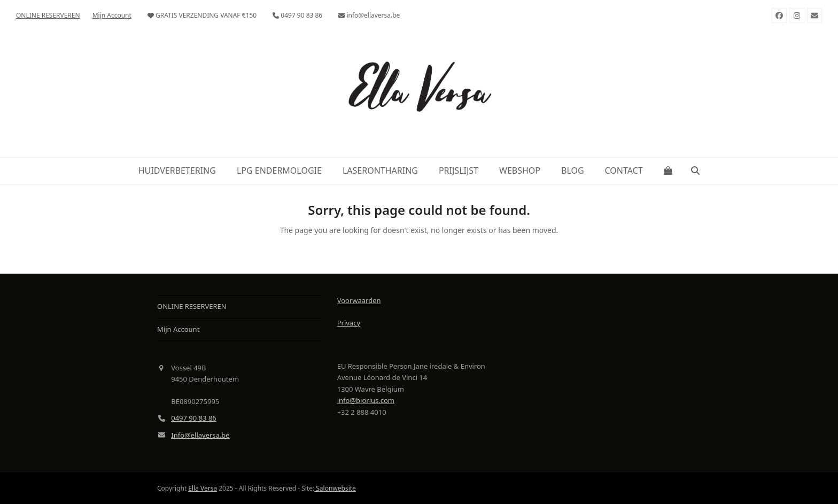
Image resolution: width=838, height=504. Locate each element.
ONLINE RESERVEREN (192, 306)
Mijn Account (178, 329)
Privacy (349, 323)
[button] (668, 171)
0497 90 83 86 (194, 418)
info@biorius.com (366, 400)
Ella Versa (203, 488)
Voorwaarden (359, 300)
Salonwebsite (335, 488)
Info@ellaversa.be (200, 435)
